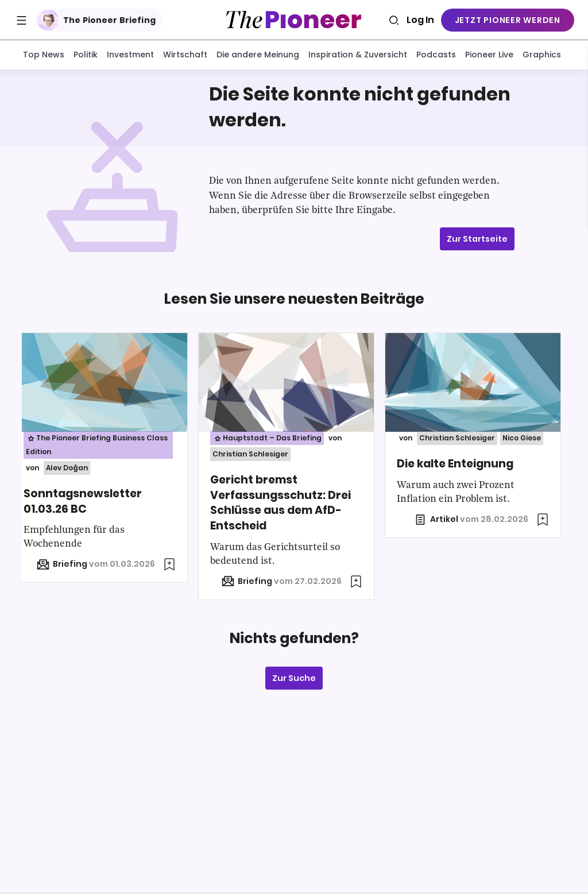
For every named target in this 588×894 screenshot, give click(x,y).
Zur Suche (294, 680)
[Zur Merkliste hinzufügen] (177, 566)
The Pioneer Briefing (97, 20)
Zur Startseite (477, 240)
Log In (420, 20)
